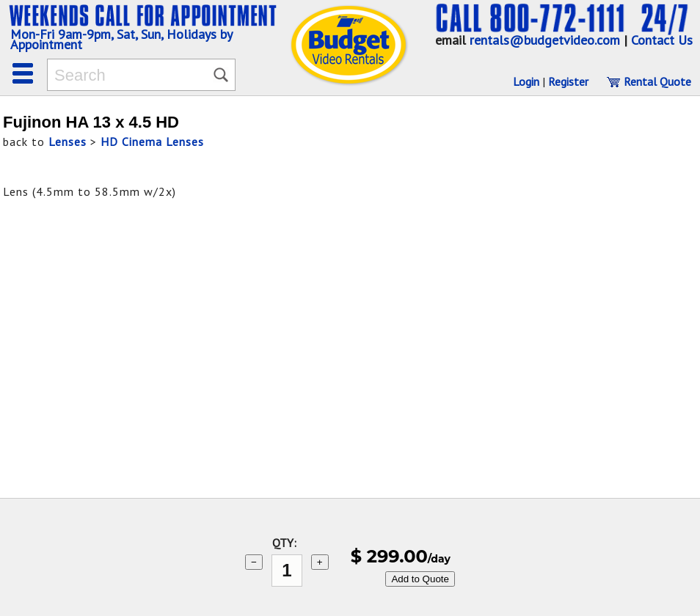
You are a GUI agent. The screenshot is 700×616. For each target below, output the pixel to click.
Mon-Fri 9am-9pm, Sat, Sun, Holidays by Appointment (121, 39)
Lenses (68, 142)
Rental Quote (649, 81)
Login (526, 81)
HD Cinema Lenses (152, 142)
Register (568, 81)
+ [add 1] (320, 562)
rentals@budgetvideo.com (545, 40)
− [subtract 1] (254, 562)
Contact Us (662, 40)
